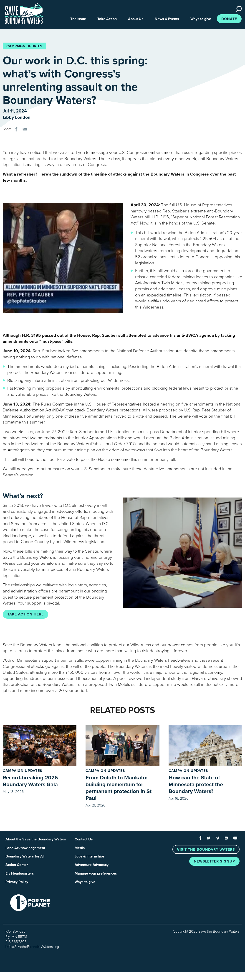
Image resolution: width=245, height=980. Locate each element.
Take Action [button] (107, 20)
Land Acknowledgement (25, 850)
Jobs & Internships (90, 858)
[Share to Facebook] (16, 130)
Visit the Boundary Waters (206, 851)
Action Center (17, 867)
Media (80, 850)
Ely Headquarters (20, 876)
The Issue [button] (78, 20)
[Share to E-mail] (25, 130)
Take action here (25, 615)
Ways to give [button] (201, 20)
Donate (229, 20)
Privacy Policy (17, 885)
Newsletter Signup (214, 862)
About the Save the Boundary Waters (36, 841)
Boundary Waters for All (25, 858)
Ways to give (85, 885)
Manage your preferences (96, 876)
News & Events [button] (167, 20)
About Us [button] (136, 20)
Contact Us (84, 841)
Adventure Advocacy (92, 867)
